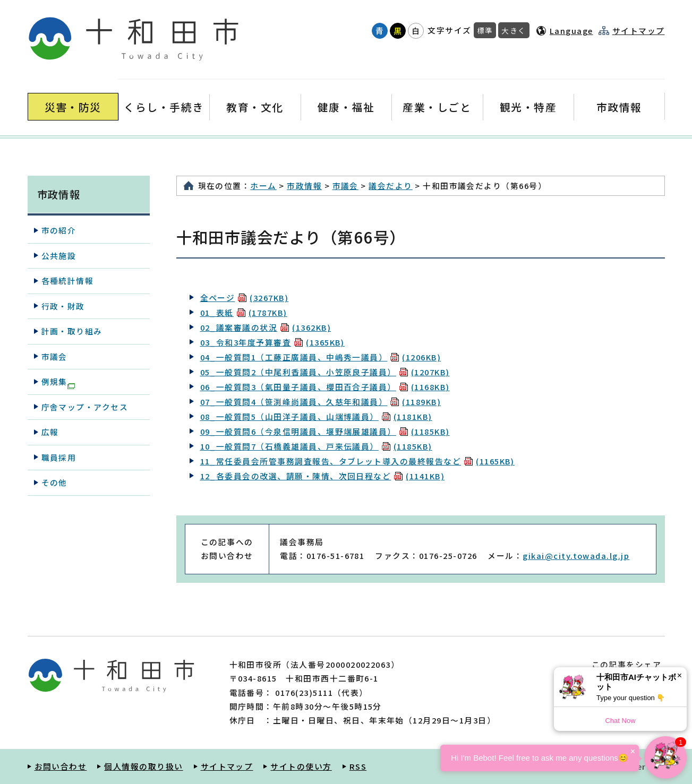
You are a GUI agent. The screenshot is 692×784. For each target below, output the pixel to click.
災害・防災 (73, 107)
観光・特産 (528, 107)
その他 (54, 482)
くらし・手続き (164, 107)
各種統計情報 (68, 281)
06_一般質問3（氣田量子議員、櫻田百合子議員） (325, 387)
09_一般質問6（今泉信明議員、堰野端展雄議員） (325, 431)
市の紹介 (59, 230)
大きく (514, 30)
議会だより (390, 186)
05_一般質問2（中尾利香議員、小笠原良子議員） (325, 372)
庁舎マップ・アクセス (85, 407)
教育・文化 (255, 107)
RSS (358, 766)
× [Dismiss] (680, 675)
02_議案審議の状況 (266, 327)
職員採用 (59, 457)
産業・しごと (437, 107)
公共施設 (59, 256)
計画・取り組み (72, 331)
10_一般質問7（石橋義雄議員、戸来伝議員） (316, 446)
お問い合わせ (61, 766)
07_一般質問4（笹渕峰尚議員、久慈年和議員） (321, 402)
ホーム (263, 186)
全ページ (245, 298)
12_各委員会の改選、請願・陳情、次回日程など (323, 476)
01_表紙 (244, 312)
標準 (485, 30)
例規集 (58, 382)
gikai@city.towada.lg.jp (576, 555)
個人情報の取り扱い (143, 766)
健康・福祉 (346, 107)
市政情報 (619, 107)
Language (571, 31)
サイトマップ (639, 31)
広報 (50, 432)
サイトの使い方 (301, 766)
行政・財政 (63, 306)
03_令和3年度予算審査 (272, 342)
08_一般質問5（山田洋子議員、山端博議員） (316, 416)
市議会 (345, 186)
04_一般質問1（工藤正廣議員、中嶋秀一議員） (321, 357)
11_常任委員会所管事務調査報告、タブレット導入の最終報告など (357, 461)
